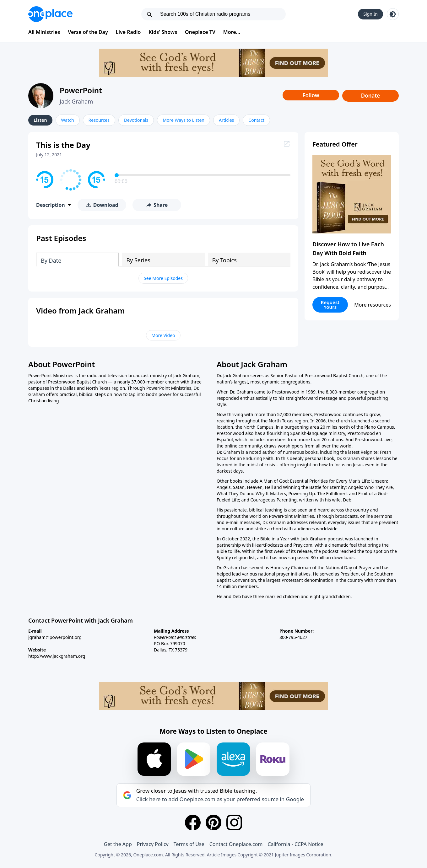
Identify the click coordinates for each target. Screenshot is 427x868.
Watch (68, 120)
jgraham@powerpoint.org (55, 637)
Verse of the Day (88, 32)
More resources (373, 305)
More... (232, 32)
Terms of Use (189, 844)
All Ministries (44, 32)
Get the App (118, 844)
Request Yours (330, 305)
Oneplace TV (200, 32)
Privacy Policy (153, 844)
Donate (371, 96)
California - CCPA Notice (295, 844)
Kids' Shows (163, 32)
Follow (311, 95)
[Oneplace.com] (50, 14)
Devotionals (136, 120)
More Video (163, 335)
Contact (256, 120)
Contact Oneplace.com (236, 844)
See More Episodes (163, 278)
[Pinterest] (213, 822)
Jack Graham (76, 101)
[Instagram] (234, 822)
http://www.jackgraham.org (57, 656)
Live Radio (128, 32)
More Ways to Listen (184, 120)
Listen (40, 120)
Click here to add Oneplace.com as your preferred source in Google (220, 799)
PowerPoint (81, 90)
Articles (226, 120)
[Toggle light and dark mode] (393, 14)
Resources (99, 120)
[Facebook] (193, 822)
